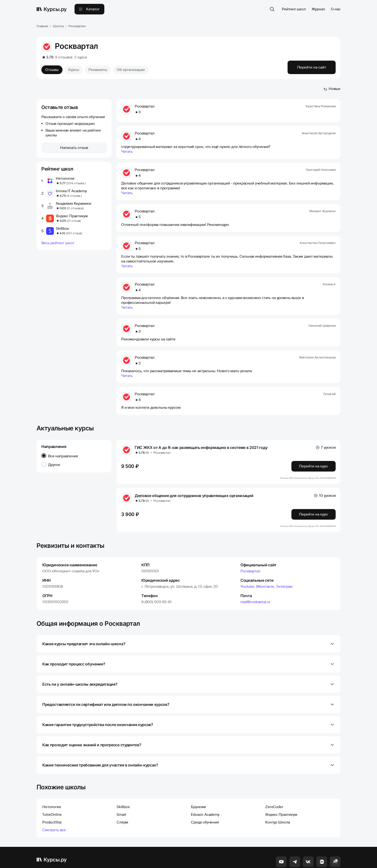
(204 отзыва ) (76, 183)
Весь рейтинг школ (58, 243)
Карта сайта (270, 860)
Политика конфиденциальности (302, 860)
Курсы (74, 70)
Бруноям (198, 783)
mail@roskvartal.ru (255, 578)
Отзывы (52, 70)
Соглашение (333, 860)
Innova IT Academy (71, 191)
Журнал (318, 9)
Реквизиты (98, 70)
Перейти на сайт (312, 67)
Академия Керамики (73, 204)
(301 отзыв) (74, 233)
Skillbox (62, 229)
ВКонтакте (265, 562)
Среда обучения (205, 798)
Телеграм (284, 562)
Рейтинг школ (294, 9)
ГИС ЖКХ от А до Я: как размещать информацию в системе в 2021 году (201, 423)
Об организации (131, 70)
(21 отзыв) (74, 221)
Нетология (65, 179)
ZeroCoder (274, 783)
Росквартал (250, 547)
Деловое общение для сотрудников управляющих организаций (194, 472)
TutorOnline (52, 791)
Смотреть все (54, 806)
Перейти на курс (314, 442)
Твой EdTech (234, 860)
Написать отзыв (74, 148)
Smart (121, 791)
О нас (336, 9)
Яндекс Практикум (72, 216)
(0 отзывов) (75, 208)
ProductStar (52, 798)
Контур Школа (278, 798)
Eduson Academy (205, 791)
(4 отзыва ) (74, 196)
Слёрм (122, 798)
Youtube (247, 562)
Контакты (252, 860)
